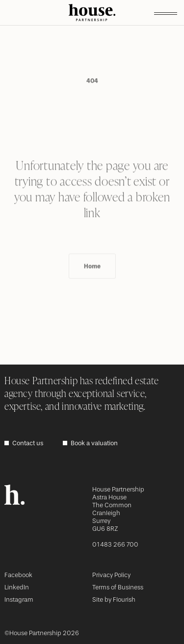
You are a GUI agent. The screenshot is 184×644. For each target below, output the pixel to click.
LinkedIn (17, 587)
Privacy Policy (111, 575)
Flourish (124, 599)
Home (92, 282)
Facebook (18, 575)
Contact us (28, 443)
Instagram (19, 599)
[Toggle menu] (166, 13)
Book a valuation (94, 443)
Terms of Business (118, 587)
